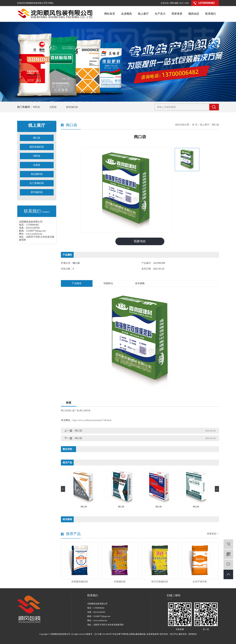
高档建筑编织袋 (80, 582)
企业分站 (165, 3)
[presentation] (63, 489)
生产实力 (160, 14)
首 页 (195, 125)
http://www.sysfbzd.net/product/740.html (92, 420)
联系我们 (211, 14)
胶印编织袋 (37, 192)
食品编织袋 (37, 174)
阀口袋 (37, 138)
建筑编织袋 (72, 107)
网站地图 (174, 3)
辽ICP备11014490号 (103, 634)
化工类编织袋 (37, 183)
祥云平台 (174, 634)
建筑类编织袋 (37, 147)
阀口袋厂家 (73, 410)
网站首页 (110, 14)
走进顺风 (126, 14)
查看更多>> (213, 534)
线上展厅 (143, 14)
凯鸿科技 (193, 634)
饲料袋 (36, 107)
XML (187, 3)
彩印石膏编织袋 (160, 582)
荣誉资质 (177, 14)
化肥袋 (53, 107)
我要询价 (140, 241)
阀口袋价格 (85, 410)
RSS (181, 3)
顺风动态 (194, 14)
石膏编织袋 (120, 582)
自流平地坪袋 (200, 582)
